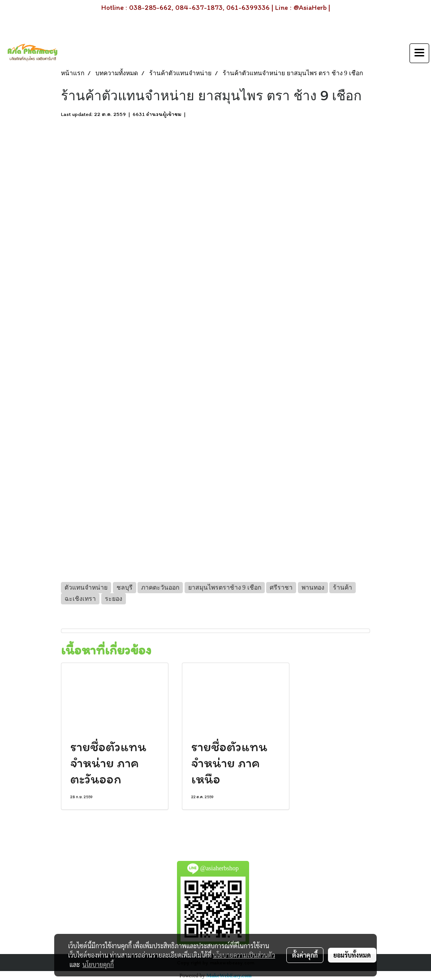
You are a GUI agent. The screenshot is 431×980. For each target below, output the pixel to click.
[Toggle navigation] (419, 53)
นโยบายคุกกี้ (98, 964)
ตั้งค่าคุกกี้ (305, 955)
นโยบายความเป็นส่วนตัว (244, 955)
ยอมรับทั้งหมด (352, 955)
